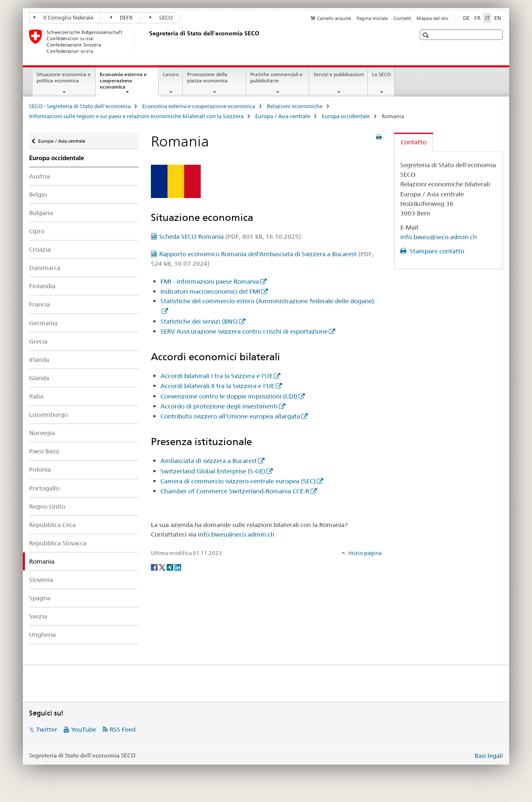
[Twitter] (163, 567)
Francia (39, 304)
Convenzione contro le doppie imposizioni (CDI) (229, 396)
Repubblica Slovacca (58, 543)
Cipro (37, 231)
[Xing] (171, 567)
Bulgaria (41, 213)
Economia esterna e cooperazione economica (123, 83)
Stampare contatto (436, 251)
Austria (39, 176)
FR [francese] (477, 18)
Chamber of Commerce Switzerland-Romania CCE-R (235, 491)
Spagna (40, 598)
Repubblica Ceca (52, 525)
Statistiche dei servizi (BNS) (199, 321)
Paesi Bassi (44, 451)
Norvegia (42, 433)
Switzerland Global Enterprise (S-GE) (213, 471)
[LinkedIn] (178, 567)
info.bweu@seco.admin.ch (236, 534)
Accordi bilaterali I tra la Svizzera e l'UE (217, 376)
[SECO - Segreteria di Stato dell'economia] (148, 41)
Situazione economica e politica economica (64, 77)
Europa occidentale (346, 116)
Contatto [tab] (414, 142)
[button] (427, 35)
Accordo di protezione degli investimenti (219, 406)
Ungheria (42, 635)
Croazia (40, 249)
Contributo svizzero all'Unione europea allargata (230, 416)
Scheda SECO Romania (230, 236)
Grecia (38, 341)
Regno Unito (47, 506)
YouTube (84, 729)
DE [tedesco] (466, 18)
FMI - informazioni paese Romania (210, 281)
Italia (36, 396)
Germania (43, 323)
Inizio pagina (364, 553)
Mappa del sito (432, 18)
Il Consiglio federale (64, 17)
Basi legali (489, 756)
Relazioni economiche (295, 106)
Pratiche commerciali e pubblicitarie (276, 77)
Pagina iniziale (372, 18)
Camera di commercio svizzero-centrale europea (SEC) (238, 481)
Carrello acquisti (334, 18)
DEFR (122, 17)
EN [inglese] (498, 18)
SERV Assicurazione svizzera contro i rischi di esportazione (244, 331)
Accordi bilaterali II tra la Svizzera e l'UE (217, 386)
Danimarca (45, 268)
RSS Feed (123, 729)
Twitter (47, 729)
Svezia (38, 616)
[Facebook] (155, 567)
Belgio (38, 194)
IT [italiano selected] (487, 18)
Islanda (39, 378)
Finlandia (42, 286)
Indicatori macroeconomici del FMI (210, 291)
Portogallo (44, 488)
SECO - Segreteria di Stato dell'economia (80, 106)
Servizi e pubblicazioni (339, 74)
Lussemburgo (48, 415)
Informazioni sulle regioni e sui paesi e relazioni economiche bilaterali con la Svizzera (136, 116)
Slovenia (41, 580)
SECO (161, 17)
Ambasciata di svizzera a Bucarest (209, 461)
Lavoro (171, 74)
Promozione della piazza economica (207, 77)
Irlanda (39, 360)
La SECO (381, 74)
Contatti (402, 18)
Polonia (40, 469)
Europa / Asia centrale (283, 116)
